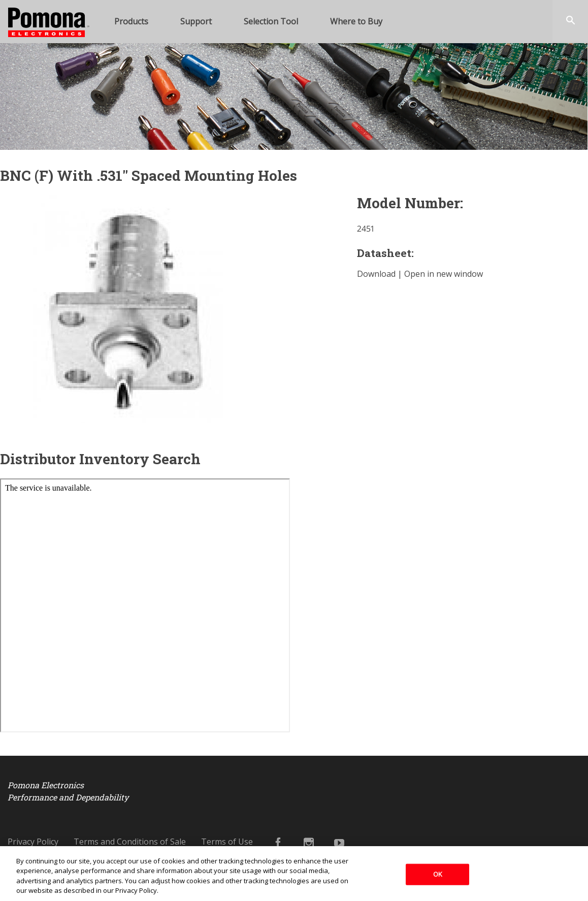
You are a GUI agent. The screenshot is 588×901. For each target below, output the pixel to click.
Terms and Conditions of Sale (130, 842)
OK (438, 874)
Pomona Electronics (41, 49)
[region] (294, 874)
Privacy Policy (33, 842)
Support (196, 21)
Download (376, 274)
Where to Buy (356, 21)
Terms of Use (227, 842)
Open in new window (444, 274)
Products (131, 21)
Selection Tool (271, 21)
